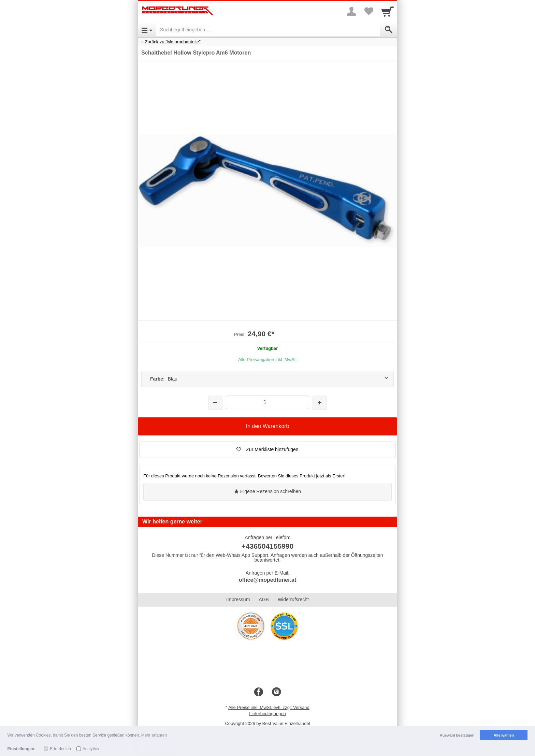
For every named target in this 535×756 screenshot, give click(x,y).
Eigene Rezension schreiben (267, 491)
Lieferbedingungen (267, 714)
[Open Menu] (147, 30)
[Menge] (267, 402)
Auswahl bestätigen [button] (457, 735)
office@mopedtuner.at (268, 580)
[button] (267, 450)
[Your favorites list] (368, 11)
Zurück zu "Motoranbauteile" (173, 42)
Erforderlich (60, 749)
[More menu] (351, 11)
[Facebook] (259, 692)
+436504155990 (267, 546)
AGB (264, 599)
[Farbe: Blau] (267, 379)
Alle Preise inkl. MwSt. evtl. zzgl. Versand (269, 707)
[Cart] (388, 11)
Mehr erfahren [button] (154, 735)
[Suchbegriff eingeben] (268, 30)
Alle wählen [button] (504, 735)
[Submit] (389, 30)
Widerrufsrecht (293, 599)
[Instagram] (276, 692)
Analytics (91, 749)
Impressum (238, 599)
